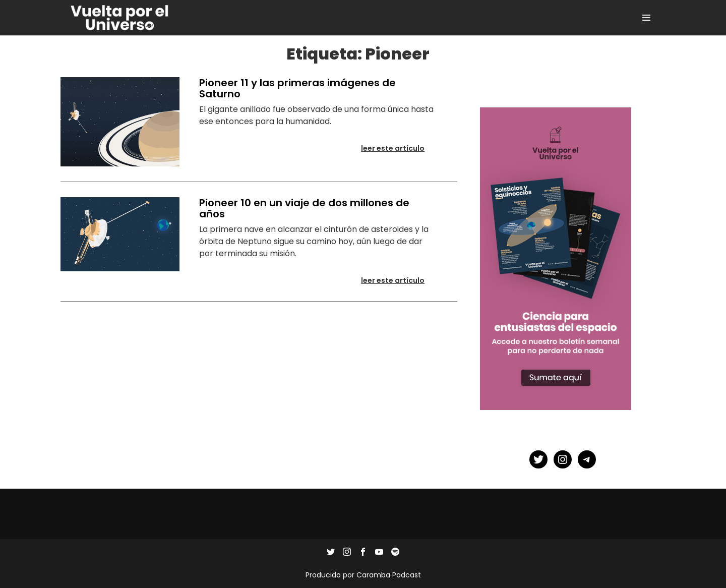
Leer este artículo (399, 151)
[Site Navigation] (646, 18)
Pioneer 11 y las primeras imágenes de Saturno (297, 88)
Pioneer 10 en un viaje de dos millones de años (304, 208)
